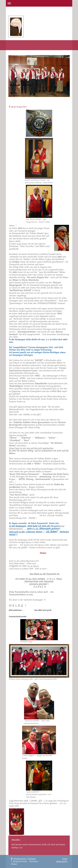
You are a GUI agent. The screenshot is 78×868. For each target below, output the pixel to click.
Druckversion (19, 859)
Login (65, 859)
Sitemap (32, 859)
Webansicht (62, 861)
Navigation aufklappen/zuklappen (39, 3)
